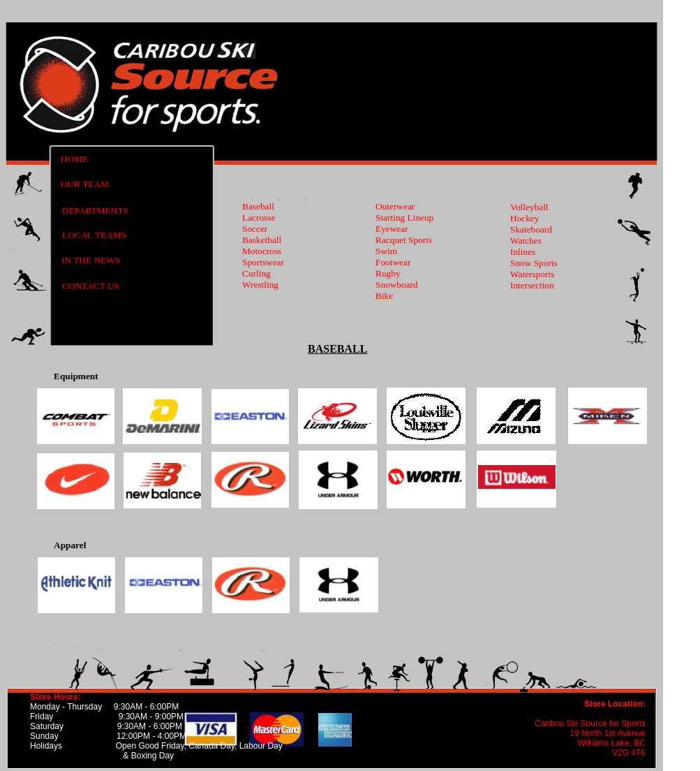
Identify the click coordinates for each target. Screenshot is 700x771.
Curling (256, 273)
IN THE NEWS (91, 260)
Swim (386, 251)
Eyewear (392, 229)
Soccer (255, 229)
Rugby (388, 273)
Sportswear (263, 262)
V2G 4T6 (629, 753)
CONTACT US (91, 286)
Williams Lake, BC (612, 743)
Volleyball (529, 207)
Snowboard (397, 285)
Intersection (532, 285)
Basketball (262, 240)
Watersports (532, 274)
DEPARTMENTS (95, 211)
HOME (74, 159)
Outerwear (395, 206)
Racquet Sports (404, 240)
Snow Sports (534, 263)
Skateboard (531, 229)
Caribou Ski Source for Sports (590, 724)
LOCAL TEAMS (94, 235)
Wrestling (260, 285)
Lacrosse (259, 218)
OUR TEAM (85, 184)
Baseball (258, 206)
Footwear (393, 262)
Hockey (524, 218)
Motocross (262, 251)
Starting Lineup (404, 218)
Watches (526, 241)
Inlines (523, 252)
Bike (384, 296)
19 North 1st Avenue (608, 733)
